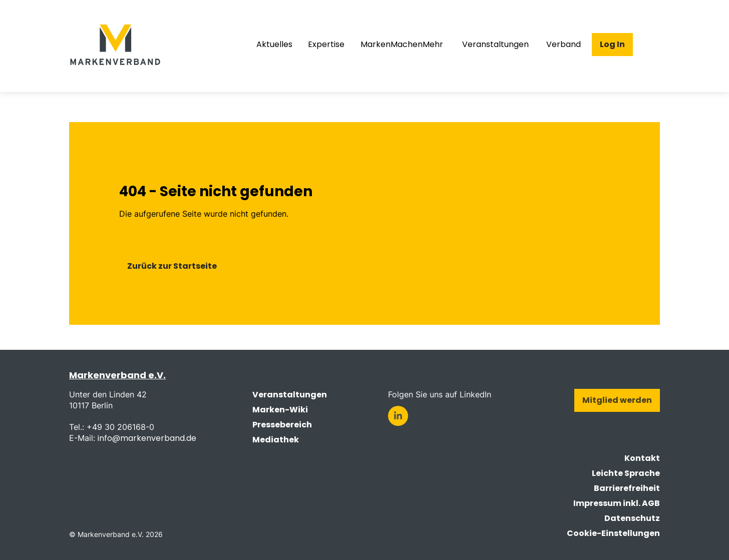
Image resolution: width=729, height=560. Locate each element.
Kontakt (642, 458)
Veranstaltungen (290, 395)
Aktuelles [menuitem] (274, 45)
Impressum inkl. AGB (617, 503)
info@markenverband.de (147, 438)
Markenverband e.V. (117, 375)
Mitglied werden (617, 400)
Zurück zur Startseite (172, 266)
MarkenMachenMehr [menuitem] (402, 45)
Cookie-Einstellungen (613, 533)
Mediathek (276, 440)
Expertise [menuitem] (326, 45)
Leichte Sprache (626, 473)
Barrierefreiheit (627, 488)
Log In (612, 44)
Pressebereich (282, 425)
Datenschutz (632, 518)
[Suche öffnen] (652, 45)
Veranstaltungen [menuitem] (495, 45)
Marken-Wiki (280, 410)
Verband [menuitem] (564, 45)
